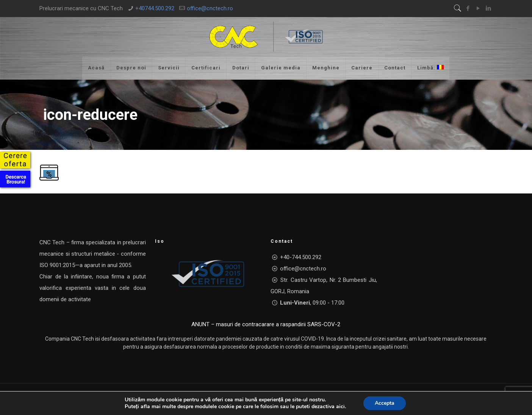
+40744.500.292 (155, 8)
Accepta (385, 403)
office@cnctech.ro (210, 8)
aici (340, 407)
